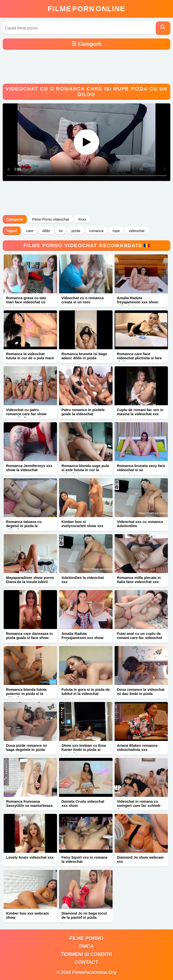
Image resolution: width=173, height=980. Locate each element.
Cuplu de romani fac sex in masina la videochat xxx (140, 412)
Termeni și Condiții (86, 954)
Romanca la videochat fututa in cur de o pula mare (30, 356)
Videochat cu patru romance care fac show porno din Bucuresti (26, 414)
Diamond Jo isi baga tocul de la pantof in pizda (84, 915)
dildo (46, 231)
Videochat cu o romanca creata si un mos (82, 300)
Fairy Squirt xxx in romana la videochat (84, 859)
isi (61, 231)
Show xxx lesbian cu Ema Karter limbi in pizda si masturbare (84, 750)
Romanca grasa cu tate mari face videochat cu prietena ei (26, 302)
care (30, 231)
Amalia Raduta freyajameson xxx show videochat (137, 302)
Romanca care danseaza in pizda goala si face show (29, 636)
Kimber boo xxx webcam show (28, 915)
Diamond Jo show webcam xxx (140, 859)
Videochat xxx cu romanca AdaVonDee (140, 524)
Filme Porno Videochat (51, 219)
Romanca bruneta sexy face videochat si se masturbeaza (141, 470)
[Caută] (163, 28)
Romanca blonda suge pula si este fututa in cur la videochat (85, 470)
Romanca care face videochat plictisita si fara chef (139, 358)
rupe (116, 231)
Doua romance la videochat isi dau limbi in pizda (141, 692)
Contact (86, 962)
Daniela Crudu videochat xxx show (83, 803)
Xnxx (82, 219)
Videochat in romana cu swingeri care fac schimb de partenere (139, 805)
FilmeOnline (86, 9)
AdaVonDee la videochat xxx (83, 580)
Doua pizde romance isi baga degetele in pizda (27, 747)
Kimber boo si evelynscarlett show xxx (82, 524)
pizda (76, 231)
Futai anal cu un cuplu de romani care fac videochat (139, 636)
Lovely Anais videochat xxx (30, 857)
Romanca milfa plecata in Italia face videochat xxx (139, 580)
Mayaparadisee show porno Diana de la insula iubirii (30, 580)
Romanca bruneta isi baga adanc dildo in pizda (84, 356)
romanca (96, 231)
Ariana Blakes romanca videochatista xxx (137, 747)
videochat (137, 231)
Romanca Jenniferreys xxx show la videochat (29, 468)
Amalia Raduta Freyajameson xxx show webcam (82, 638)
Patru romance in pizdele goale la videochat (83, 412)
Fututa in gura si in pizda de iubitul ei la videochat (86, 692)
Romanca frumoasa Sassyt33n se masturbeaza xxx (29, 805)
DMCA (86, 946)
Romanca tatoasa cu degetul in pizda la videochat (24, 526)
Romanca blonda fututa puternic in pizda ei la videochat (26, 694)
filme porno (87, 938)
